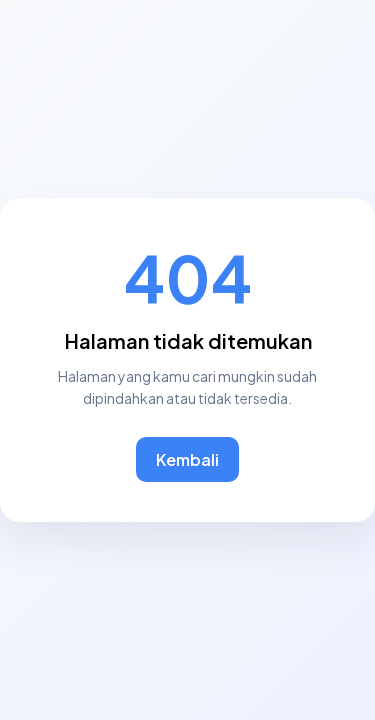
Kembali (187, 459)
